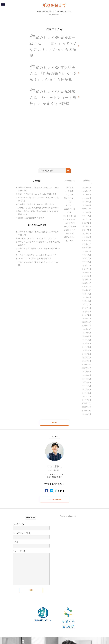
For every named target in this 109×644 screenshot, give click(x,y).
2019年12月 (87, 284)
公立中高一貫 (70, 210)
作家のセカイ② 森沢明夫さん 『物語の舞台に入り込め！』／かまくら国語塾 (54, 73)
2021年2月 (87, 238)
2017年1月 (87, 401)
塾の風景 (70, 242)
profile (62, 641)
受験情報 (70, 188)
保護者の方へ (70, 238)
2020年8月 (87, 256)
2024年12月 (87, 192)
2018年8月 (87, 337)
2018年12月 (87, 323)
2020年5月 (87, 266)
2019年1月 (87, 319)
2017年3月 (87, 394)
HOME (55, 423)
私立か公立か (70, 199)
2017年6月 (87, 383)
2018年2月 (87, 358)
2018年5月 (87, 348)
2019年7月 (87, 302)
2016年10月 (87, 411)
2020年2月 (87, 277)
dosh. (70, 213)
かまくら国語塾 (70, 220)
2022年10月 (87, 210)
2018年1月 (87, 362)
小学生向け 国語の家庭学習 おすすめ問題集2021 (38, 209)
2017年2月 (87, 397)
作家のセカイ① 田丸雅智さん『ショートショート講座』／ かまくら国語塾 (54, 97)
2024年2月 (87, 199)
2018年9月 (87, 334)
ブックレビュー (70, 227)
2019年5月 (87, 305)
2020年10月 (87, 249)
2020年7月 (87, 259)
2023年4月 (87, 203)
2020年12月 (87, 242)
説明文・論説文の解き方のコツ (31, 219)
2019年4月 (87, 309)
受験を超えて (54, 5)
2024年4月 (87, 195)
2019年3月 (87, 312)
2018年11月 (87, 327)
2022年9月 (87, 213)
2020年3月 (87, 273)
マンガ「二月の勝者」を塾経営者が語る (35, 259)
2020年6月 (87, 263)
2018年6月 (87, 344)
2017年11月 (87, 369)
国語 (70, 203)
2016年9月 (87, 415)
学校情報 (70, 234)
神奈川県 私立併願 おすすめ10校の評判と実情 (37, 195)
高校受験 (70, 195)
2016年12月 (87, 404)
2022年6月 (87, 217)
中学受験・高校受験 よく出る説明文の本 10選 (37, 256)
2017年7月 (87, 380)
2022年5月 (87, 220)
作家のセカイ (70, 231)
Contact (69, 641)
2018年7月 (87, 341)
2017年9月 (87, 372)
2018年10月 (87, 330)
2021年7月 (87, 227)
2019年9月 (87, 295)
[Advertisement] (54, 140)
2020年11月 (87, 245)
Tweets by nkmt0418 (68, 517)
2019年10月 (87, 291)
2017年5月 (87, 387)
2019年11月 (87, 288)
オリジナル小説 (70, 217)
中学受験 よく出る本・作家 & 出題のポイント (37, 205)
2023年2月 (87, 206)
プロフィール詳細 (54, 500)
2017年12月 (87, 365)
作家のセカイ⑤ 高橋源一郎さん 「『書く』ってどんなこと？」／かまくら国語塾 (54, 46)
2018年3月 (87, 355)
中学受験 (70, 192)
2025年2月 (87, 188)
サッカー (70, 206)
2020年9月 (87, 252)
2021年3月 (87, 234)
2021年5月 (87, 231)
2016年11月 (87, 408)
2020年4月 (87, 270)
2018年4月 (87, 351)
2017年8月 (87, 376)
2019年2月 (87, 316)
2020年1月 (87, 280)
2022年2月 (87, 224)
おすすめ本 (70, 224)
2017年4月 (87, 390)
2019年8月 (87, 298)
